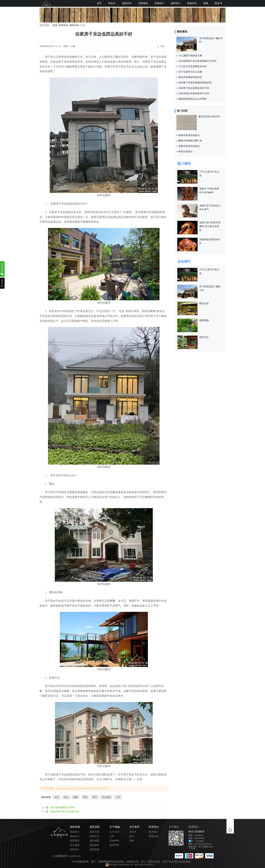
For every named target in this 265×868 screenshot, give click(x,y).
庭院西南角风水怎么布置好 (193, 99)
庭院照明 (94, 845)
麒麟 (76, 797)
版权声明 (114, 845)
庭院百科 (127, 3)
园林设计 (176, 3)
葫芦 (95, 797)
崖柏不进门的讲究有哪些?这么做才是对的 (210, 226)
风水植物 (106, 797)
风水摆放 (75, 845)
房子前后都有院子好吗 (63, 808)
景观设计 (159, 3)
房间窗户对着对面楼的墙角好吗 (195, 83)
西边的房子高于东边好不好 (65, 812)
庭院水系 (204, 303)
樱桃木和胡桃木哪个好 (190, 141)
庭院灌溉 (94, 841)
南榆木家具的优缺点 (189, 135)
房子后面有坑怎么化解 (190, 72)
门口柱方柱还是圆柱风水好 (193, 66)
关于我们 (174, 827)
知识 (66, 797)
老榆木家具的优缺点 (189, 146)
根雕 (206, 3)
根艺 (132, 836)
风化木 (112, 3)
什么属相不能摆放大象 (190, 56)
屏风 (85, 797)
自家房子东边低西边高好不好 (194, 88)
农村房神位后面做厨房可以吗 (194, 93)
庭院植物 (204, 320)
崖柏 (132, 841)
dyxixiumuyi (200, 838)
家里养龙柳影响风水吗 (190, 77)
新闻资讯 (64, 25)
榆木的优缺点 (186, 152)
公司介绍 (114, 832)
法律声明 (114, 841)
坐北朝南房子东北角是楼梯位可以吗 (197, 61)
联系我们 (154, 832)
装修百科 (192, 3)
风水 (57, 797)
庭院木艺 (204, 337)
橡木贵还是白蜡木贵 (209, 116)
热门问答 (182, 111)
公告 (112, 836)
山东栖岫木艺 (61, 856)
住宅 (118, 797)
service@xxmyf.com (203, 844)
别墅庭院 (143, 3)
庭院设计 (75, 850)
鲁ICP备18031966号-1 (144, 865)
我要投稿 (154, 836)
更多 (218, 3)
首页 (99, 3)
